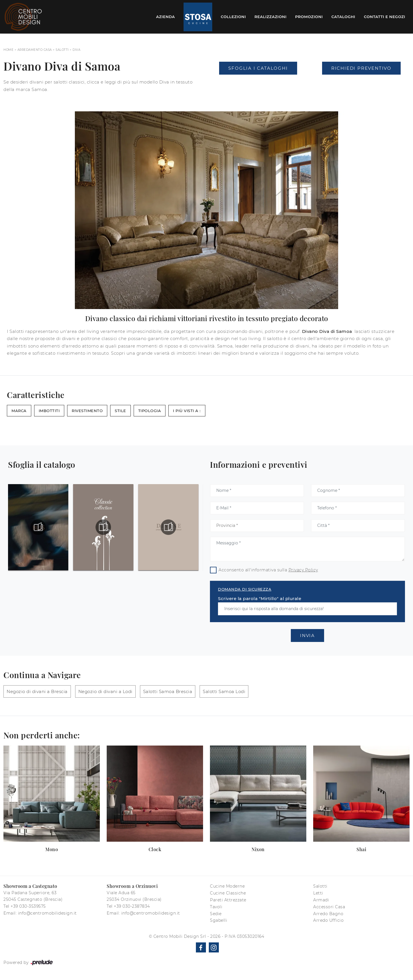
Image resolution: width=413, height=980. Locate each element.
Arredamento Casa (35, 50)
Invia (307, 635)
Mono (52, 849)
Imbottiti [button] (49, 411)
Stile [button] (120, 411)
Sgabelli (219, 920)
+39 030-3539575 (28, 906)
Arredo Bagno (328, 914)
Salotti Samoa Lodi (224, 691)
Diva (76, 50)
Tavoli (216, 907)
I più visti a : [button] (187, 411)
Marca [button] (19, 411)
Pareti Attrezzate (228, 900)
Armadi (321, 900)
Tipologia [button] (150, 411)
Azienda (165, 17)
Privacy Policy (303, 570)
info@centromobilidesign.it (47, 913)
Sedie (216, 914)
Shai (361, 849)
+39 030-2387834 (132, 906)
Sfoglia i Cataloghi (258, 68)
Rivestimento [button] (87, 411)
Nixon (258, 849)
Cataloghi (343, 17)
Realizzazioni (270, 17)
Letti (318, 893)
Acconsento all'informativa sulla (268, 570)
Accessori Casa (329, 907)
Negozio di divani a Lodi (105, 691)
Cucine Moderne (227, 886)
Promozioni (309, 17)
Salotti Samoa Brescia (168, 691)
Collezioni (233, 17)
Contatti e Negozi (385, 17)
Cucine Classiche (228, 893)
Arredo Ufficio (328, 920)
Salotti (62, 50)
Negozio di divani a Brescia (37, 691)
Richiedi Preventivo (361, 68)
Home (8, 50)
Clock (155, 849)
